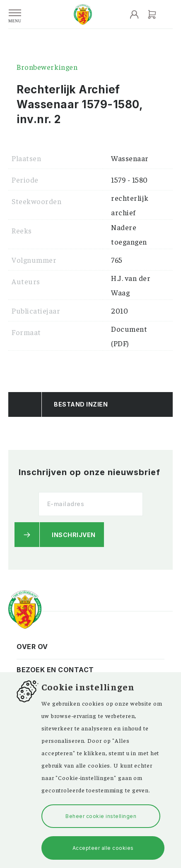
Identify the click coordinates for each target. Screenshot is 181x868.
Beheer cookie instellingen (101, 816)
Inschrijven (74, 535)
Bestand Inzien (81, 404)
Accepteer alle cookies (103, 848)
